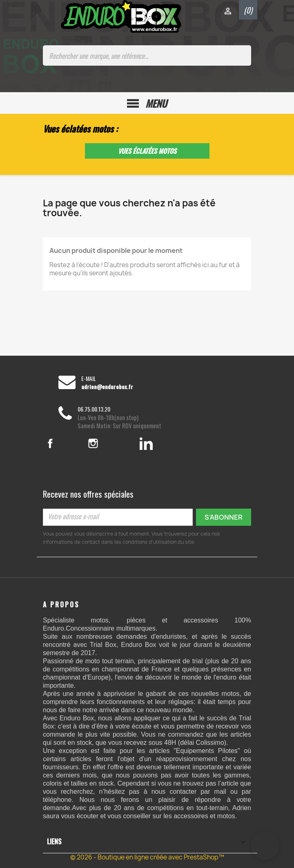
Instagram (105, 443)
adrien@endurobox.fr (107, 387)
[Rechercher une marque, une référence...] (147, 55)
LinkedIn (146, 443)
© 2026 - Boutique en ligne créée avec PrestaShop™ (147, 857)
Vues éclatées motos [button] (147, 151)
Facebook (60, 443)
